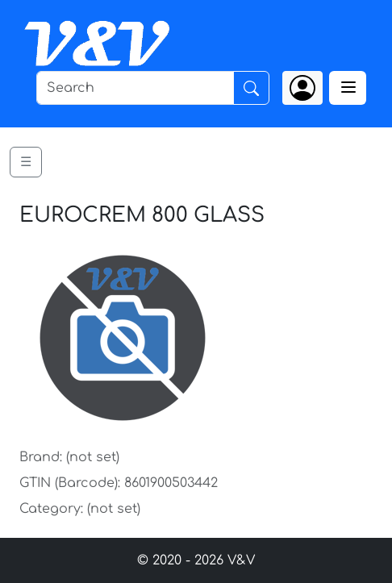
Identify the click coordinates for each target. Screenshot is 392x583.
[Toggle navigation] (348, 88)
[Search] (135, 88)
